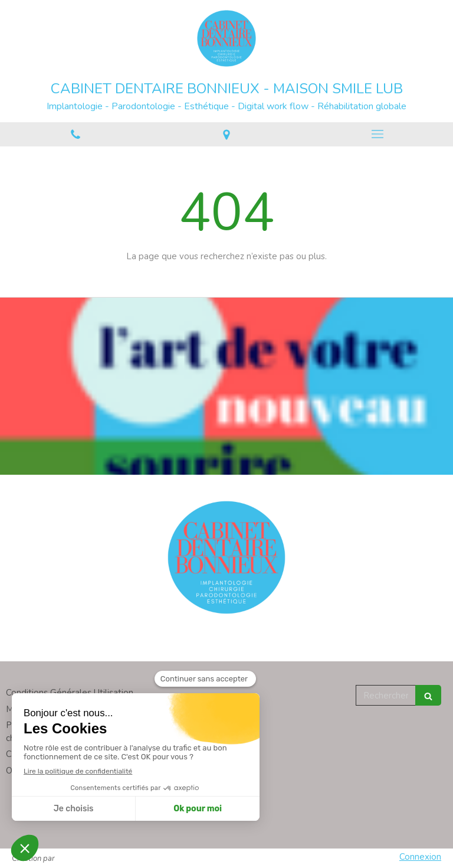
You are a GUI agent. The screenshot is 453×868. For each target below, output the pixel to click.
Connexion (420, 857)
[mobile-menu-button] (377, 134)
